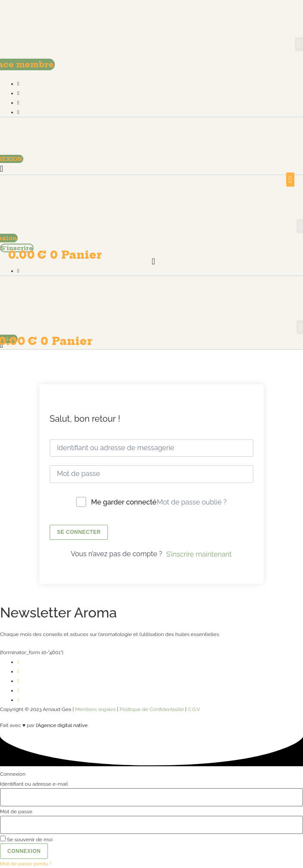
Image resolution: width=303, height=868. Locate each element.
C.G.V (194, 709)
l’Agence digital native (62, 725)
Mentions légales (95, 709)
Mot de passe (16, 812)
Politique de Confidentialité (152, 709)
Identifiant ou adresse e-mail (34, 784)
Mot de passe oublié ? (192, 502)
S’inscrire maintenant (199, 554)
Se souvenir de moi (26, 839)
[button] (299, 44)
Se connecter (79, 532)
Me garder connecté (124, 502)
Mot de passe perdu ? (26, 864)
